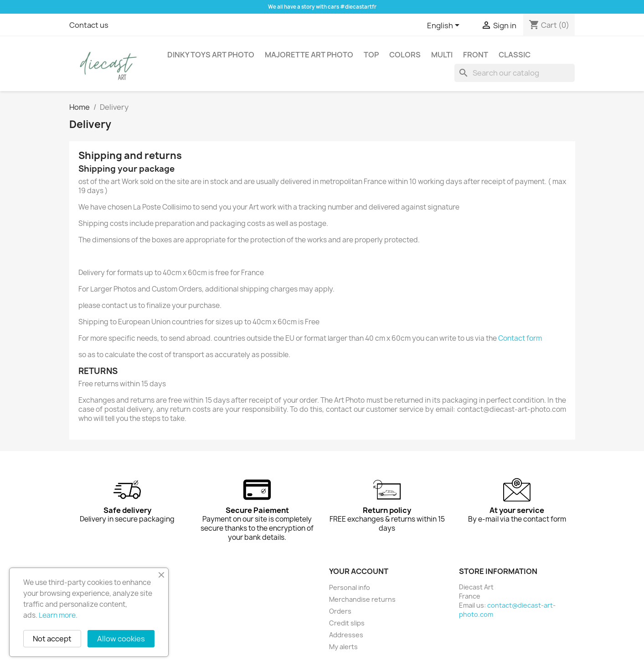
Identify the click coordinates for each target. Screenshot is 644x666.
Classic (515, 55)
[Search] (515, 73)
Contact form (520, 338)
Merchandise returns (362, 599)
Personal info (350, 587)
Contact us (89, 25)
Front (476, 55)
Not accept (52, 639)
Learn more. (58, 615)
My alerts (343, 647)
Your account (359, 571)
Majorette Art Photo (309, 55)
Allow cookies (121, 639)
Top (371, 55)
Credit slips (347, 623)
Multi (442, 55)
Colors (405, 55)
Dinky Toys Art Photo (211, 55)
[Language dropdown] (445, 26)
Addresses (346, 635)
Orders (340, 611)
